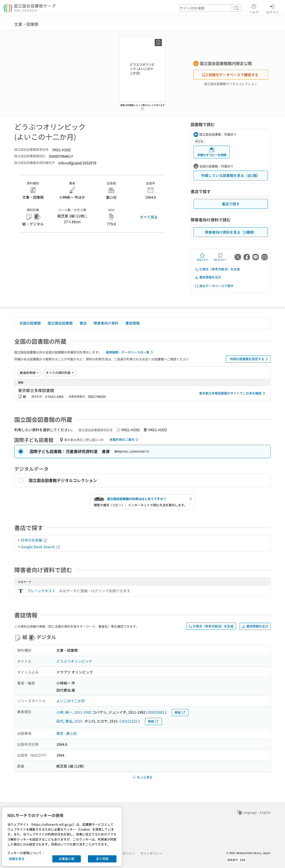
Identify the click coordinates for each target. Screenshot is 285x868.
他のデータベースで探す (214, 286)
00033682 (156, 712)
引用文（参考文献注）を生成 (217, 269)
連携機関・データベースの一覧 (130, 352)
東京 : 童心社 (67, 733)
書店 (83, 323)
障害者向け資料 (106, 323)
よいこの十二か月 (71, 701)
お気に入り (202, 257)
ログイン (273, 8)
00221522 (130, 721)
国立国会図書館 (60, 323)
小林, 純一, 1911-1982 (74, 712)
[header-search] (210, 8)
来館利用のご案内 (125, 440)
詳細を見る (17, 859)
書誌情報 (132, 323)
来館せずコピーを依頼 (212, 152)
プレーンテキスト (41, 591)
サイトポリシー (151, 853)
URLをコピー (220, 257)
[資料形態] (60, 373)
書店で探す (231, 204)
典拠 (180, 712)
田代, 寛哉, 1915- (70, 721)
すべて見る (149, 217)
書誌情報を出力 (208, 277)
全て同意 (102, 859)
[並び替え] (29, 373)
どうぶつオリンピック (74, 661)
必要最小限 (67, 859)
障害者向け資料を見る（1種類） (231, 232)
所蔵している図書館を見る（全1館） (231, 175)
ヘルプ (254, 8)
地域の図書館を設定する (250, 359)
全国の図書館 (30, 323)
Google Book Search (41, 547)
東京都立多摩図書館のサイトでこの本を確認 (233, 393)
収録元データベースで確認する (230, 75)
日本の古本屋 (34, 540)
